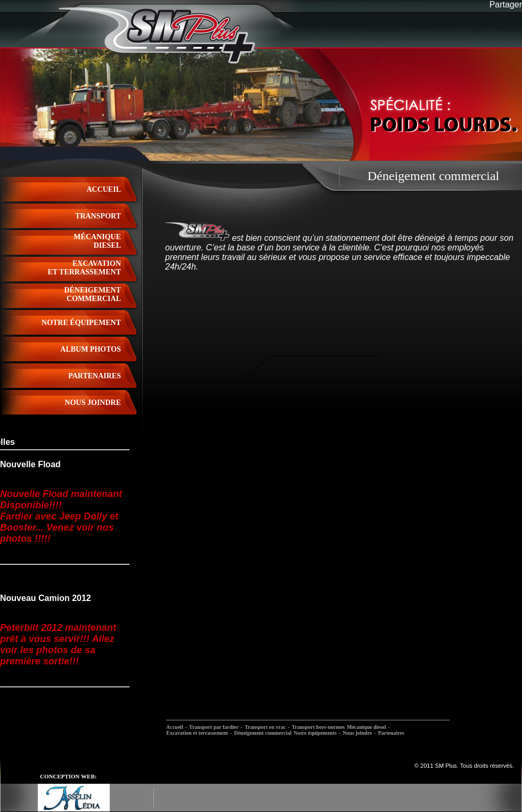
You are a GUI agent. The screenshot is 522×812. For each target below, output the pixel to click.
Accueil (104, 189)
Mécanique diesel (366, 727)
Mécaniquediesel (97, 241)
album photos (91, 349)
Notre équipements (315, 733)
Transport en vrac (265, 727)
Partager (506, 5)
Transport (98, 216)
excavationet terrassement (84, 268)
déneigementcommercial (92, 294)
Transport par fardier (214, 727)
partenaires (95, 376)
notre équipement (81, 323)
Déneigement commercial (263, 733)
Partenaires (391, 733)
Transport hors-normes (319, 727)
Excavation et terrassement (197, 733)
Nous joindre (357, 733)
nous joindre (93, 403)
